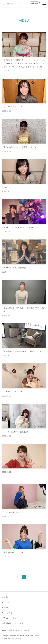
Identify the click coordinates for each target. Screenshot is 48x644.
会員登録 (35, 3)
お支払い (6, 608)
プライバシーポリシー (11, 618)
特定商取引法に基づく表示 (13, 623)
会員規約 (6, 597)
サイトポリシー (8, 613)
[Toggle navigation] (44, 3)
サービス (6, 602)
